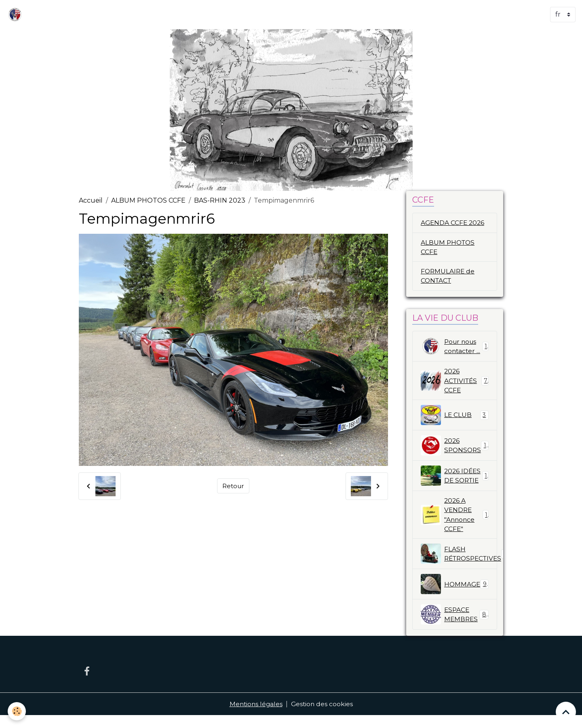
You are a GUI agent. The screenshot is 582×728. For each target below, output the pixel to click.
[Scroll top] (566, 712)
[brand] (17, 15)
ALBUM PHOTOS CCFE (148, 200)
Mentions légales (255, 716)
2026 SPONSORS (456, 448)
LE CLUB (455, 417)
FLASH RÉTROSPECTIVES (459, 566)
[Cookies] (17, 711)
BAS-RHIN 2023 (220, 200)
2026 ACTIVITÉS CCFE (455, 382)
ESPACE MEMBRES (455, 627)
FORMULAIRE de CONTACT (448, 277)
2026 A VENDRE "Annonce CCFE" (455, 526)
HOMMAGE (455, 597)
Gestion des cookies (323, 716)
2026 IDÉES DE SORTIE (455, 482)
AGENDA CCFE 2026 (453, 223)
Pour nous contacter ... (455, 348)
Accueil (91, 200)
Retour (233, 486)
